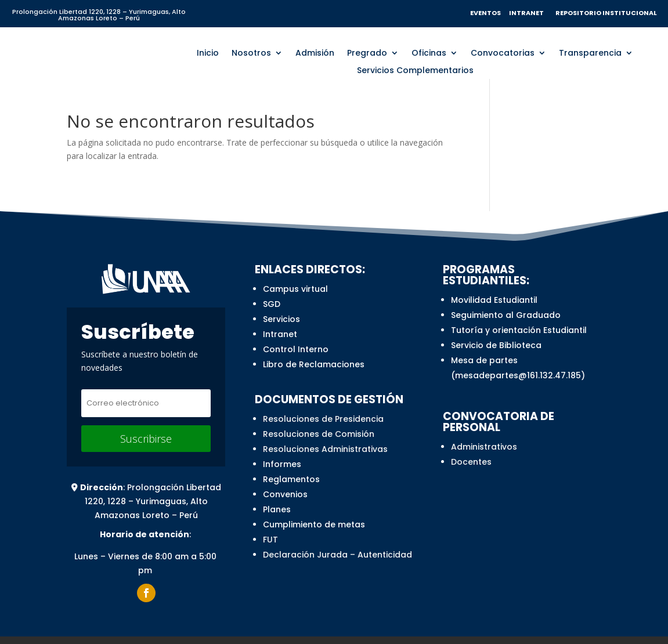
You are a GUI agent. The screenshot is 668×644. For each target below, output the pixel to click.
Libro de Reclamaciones (314, 362)
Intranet (280, 332)
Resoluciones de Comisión (319, 432)
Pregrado (367, 51)
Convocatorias (503, 51)
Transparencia (590, 51)
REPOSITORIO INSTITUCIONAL (606, 13)
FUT (270, 537)
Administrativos (484, 444)
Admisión (315, 51)
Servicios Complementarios (415, 69)
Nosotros (251, 51)
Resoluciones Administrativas (325, 447)
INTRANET (529, 13)
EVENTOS (485, 13)
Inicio (208, 51)
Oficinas (429, 51)
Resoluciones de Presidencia (323, 417)
